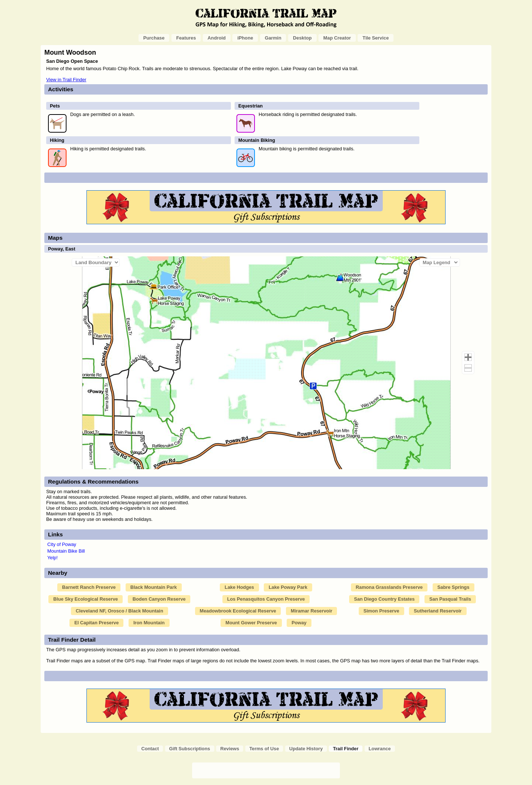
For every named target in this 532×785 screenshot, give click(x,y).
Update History (306, 749)
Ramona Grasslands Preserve (389, 587)
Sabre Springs (453, 587)
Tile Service (376, 38)
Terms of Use (264, 749)
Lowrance (380, 749)
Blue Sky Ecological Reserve (86, 599)
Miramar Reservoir (311, 611)
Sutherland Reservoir (438, 611)
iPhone (245, 38)
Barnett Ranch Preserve (89, 587)
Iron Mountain (149, 623)
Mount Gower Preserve (251, 623)
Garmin (273, 38)
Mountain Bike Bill (66, 551)
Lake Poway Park (288, 587)
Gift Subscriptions (190, 749)
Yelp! (52, 558)
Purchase (154, 38)
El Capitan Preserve (96, 623)
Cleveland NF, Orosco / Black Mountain (120, 611)
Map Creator (337, 38)
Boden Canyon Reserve (159, 599)
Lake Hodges (239, 587)
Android (217, 38)
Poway (299, 623)
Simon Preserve (381, 611)
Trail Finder (346, 749)
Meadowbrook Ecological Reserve (238, 611)
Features (186, 38)
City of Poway (62, 544)
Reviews (230, 749)
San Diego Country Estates (384, 599)
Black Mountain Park (154, 587)
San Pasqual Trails (450, 599)
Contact (150, 749)
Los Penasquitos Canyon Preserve (266, 599)
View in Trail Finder (66, 80)
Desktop (302, 38)
